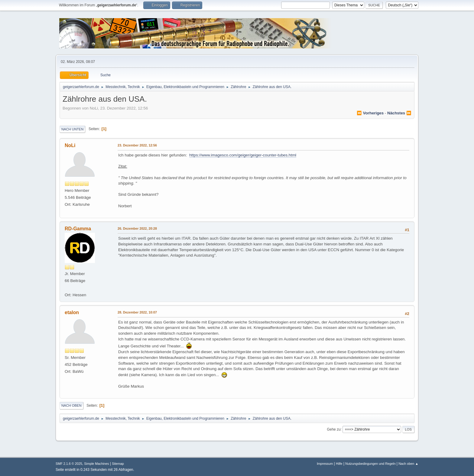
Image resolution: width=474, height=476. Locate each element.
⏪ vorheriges (370, 113)
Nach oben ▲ (408, 464)
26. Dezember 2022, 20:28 (137, 228)
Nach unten (72, 129)
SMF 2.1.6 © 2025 (69, 464)
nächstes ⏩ (399, 113)
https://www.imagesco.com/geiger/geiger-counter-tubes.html (243, 155)
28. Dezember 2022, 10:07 (137, 312)
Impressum (325, 464)
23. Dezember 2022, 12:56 (137, 145)
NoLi (70, 145)
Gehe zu (334, 429)
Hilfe (339, 464)
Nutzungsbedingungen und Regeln (370, 464)
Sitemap (118, 464)
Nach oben (71, 405)
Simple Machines (96, 464)
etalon (72, 312)
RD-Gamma (78, 229)
